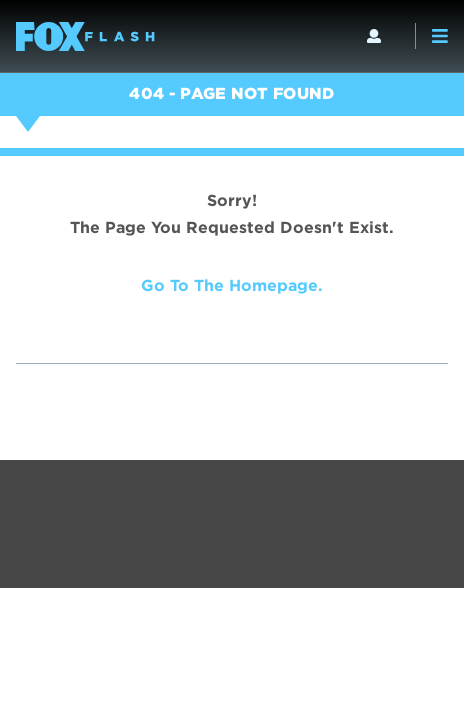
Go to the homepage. (232, 285)
